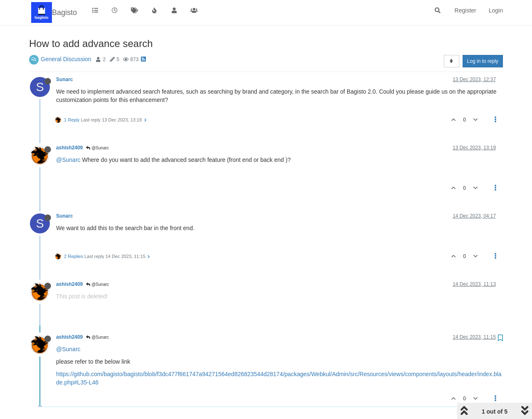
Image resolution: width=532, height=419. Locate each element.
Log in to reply (483, 61)
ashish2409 (69, 148)
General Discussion (66, 59)
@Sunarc (97, 148)
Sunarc (64, 79)
